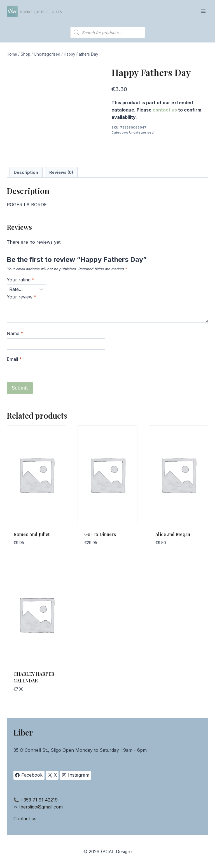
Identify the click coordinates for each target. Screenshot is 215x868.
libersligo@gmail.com (41, 807)
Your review (22, 297)
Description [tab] (26, 172)
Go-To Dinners (100, 534)
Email (14, 359)
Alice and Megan (173, 534)
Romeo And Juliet (31, 534)
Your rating (21, 280)
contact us (165, 110)
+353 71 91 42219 (39, 800)
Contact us (25, 819)
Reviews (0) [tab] (61, 172)
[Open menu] (203, 11)
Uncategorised (141, 132)
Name (15, 333)
